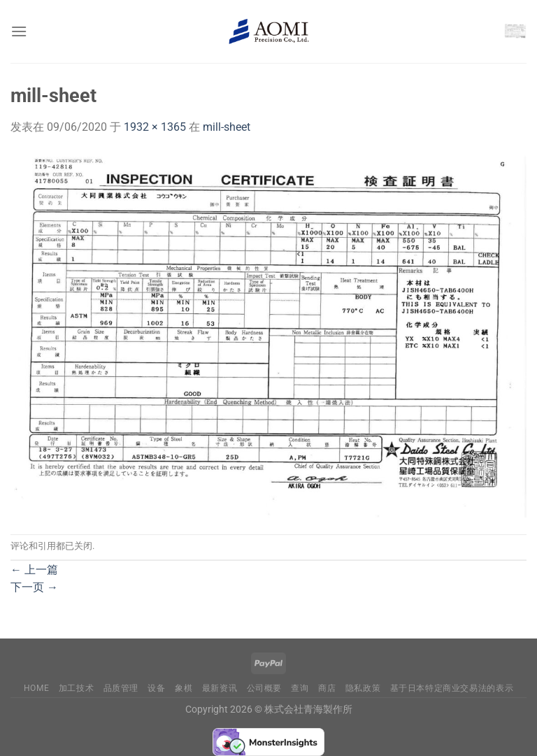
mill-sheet (227, 127)
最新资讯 (220, 688)
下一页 (34, 587)
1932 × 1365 (155, 127)
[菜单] (19, 31)
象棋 (184, 688)
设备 (156, 688)
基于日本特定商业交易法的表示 (452, 688)
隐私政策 (363, 688)
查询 (300, 688)
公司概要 (264, 688)
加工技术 (76, 688)
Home (36, 688)
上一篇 (34, 570)
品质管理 (121, 688)
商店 (327, 688)
